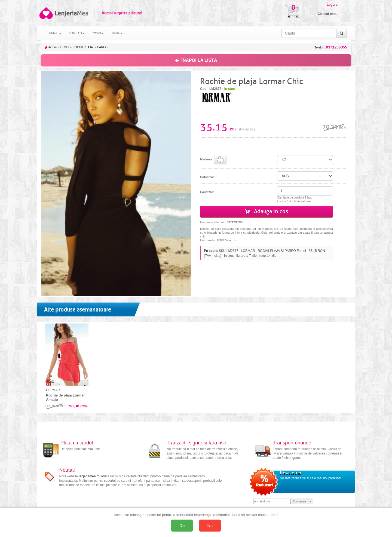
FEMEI (65, 47)
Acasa (51, 47)
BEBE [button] (117, 33)
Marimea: (213, 160)
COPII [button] (98, 33)
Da (182, 525)
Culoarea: (207, 177)
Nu (210, 525)
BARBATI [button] (77, 33)
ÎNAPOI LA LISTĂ (196, 60)
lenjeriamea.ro (89, 476)
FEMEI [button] (55, 33)
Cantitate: (207, 192)
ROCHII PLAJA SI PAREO (90, 47)
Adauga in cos (266, 211)
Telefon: (331, 47)
